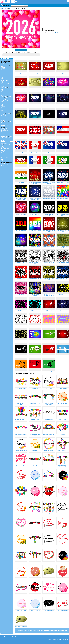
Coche (3, 128)
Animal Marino (4, 112)
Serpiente (3, 107)
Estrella (3, 86)
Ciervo (3, 98)
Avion (2, 131)
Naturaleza (5, 80)
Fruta (2, 122)
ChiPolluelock (7, 109)
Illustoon (2, 8)
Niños (6, 143)
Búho (6, 108)
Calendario (4, 72)
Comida (3, 119)
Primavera (3, 75)
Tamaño (6, 85)
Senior (3, 147)
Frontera (3, 164)
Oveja (6, 98)
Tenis (2, 156)
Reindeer (3, 66)
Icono (2, 135)
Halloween (3, 67)
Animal (2, 90)
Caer (2, 77)
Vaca (6, 96)
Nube (2, 87)
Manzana (6, 122)
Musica (3, 157)
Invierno (3, 78)
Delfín (7, 116)
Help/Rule (14, 636)
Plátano (3, 123)
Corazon (3, 136)
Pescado (3, 113)
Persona (7, 142)
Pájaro (3, 108)
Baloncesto (4, 154)
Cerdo (2, 96)
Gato (2, 91)
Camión (7, 128)
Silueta (3, 166)
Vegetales (3, 120)
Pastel (2, 124)
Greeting (7, 8)
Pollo (2, 109)
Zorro (6, 102)
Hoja (5, 84)
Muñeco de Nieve (5, 65)
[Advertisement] (56, 19)
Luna (10, 85)
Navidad (3, 64)
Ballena (3, 116)
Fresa (10, 122)
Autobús (3, 129)
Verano (3, 76)
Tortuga (6, 105)
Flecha (10, 136)
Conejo (3, 103)
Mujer (2, 146)
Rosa (2, 82)
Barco (2, 132)
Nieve (6, 87)
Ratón (2, 104)
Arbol (2, 84)
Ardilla (2, 102)
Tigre (5, 99)
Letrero (3, 140)
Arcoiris (10, 87)
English (5, 636)
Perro (2, 92)
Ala (10, 138)
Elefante (3, 100)
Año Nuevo (4, 71)
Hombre (6, 146)
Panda (3, 94)
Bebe (2, 143)
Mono (2, 95)
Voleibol (3, 155)
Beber (7, 119)
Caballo (10, 96)
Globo (7, 138)
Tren (2, 133)
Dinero (3, 161)
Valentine (3, 69)
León (2, 99)
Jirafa (7, 100)
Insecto (3, 110)
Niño (2, 145)
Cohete (6, 131)
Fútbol (2, 152)
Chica (5, 145)
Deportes (3, 150)
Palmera (9, 84)
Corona (3, 138)
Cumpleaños (4, 70)
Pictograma (4, 148)
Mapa (2, 139)
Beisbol (3, 153)
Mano (8, 148)
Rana (2, 105)
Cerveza (3, 125)
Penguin (3, 117)
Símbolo (6, 135)
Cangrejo (8, 113)
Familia (2, 142)
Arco (7, 136)
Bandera (6, 139)
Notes (7, 157)
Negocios (3, 159)
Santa (7, 64)
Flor (2, 80)
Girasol (3, 83)
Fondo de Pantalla (5, 165)
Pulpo (2, 115)
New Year (11, 8)
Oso (2, 93)
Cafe (7, 125)
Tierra (2, 85)
